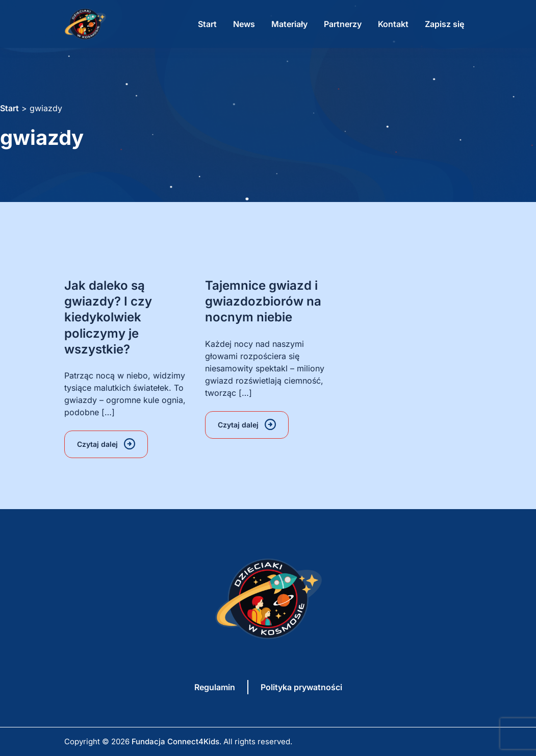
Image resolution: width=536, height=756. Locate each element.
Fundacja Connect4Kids (175, 741)
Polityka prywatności (301, 687)
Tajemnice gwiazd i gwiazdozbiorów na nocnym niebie (263, 301)
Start (207, 24)
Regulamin (215, 687)
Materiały (289, 24)
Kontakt (393, 24)
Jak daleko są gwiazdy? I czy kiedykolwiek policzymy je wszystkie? (108, 317)
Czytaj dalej (97, 444)
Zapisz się (444, 24)
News (244, 24)
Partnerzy (343, 24)
